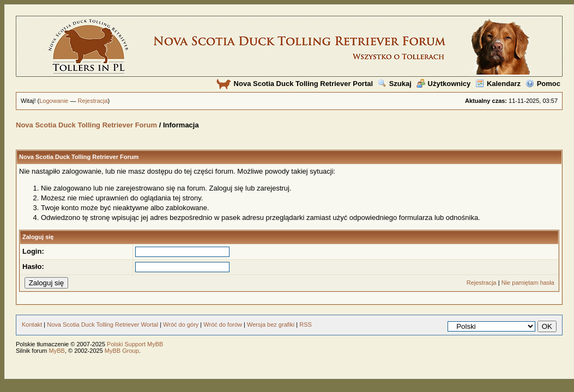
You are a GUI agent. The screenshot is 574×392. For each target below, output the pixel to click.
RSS (306, 324)
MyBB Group (122, 351)
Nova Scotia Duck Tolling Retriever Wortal (102, 324)
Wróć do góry (181, 324)
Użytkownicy (444, 84)
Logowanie (54, 101)
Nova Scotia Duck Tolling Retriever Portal (295, 84)
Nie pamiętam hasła (528, 283)
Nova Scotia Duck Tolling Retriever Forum (86, 125)
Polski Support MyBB (135, 344)
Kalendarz (498, 84)
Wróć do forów (223, 324)
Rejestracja (93, 101)
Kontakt (32, 324)
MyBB (57, 351)
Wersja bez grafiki (271, 324)
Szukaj (395, 84)
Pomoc (543, 84)
